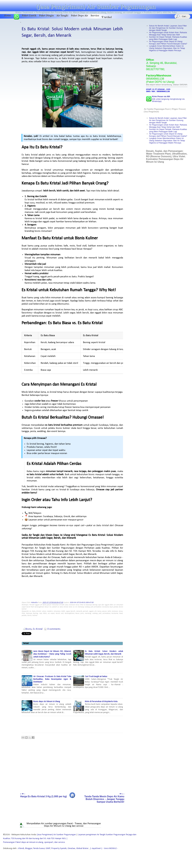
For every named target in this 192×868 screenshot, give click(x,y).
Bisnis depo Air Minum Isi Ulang (46, 707)
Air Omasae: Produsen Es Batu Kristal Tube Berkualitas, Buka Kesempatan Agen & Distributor (46, 685)
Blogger (29, 848)
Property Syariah (59, 848)
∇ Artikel (107, 17)
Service (95, 16)
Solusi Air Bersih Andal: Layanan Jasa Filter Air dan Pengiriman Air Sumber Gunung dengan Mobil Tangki (168, 28)
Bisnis (29, 629)
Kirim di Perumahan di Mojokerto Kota (98, 707)
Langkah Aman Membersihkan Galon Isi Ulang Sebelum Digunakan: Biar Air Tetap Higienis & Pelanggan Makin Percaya (167, 48)
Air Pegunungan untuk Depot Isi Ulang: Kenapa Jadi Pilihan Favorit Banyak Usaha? (168, 43)
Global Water (83, 848)
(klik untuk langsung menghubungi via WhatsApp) (168, 99)
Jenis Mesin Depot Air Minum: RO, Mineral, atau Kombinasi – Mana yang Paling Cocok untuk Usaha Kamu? (46, 660)
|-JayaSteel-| (96, 848)
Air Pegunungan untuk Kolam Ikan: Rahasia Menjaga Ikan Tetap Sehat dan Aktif (168, 34)
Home (8, 16)
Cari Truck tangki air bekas (98, 682)
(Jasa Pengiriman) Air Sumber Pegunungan (96, 7)
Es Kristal (38, 629)
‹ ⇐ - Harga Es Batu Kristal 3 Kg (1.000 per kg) (43, 795)
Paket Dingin (46, 16)
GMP (48, 848)
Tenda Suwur (39, 848)
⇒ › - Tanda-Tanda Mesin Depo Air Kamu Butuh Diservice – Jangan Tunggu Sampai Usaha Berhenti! (104, 798)
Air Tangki (62, 16)
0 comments (54, 629)
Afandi (21, 848)
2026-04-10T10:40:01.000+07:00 (82, 603)
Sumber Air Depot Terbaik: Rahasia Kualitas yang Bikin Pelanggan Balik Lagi (168, 38)
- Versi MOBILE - (110, 848)
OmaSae (71, 848)
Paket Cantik (29, 16)
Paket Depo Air (79, 16)
